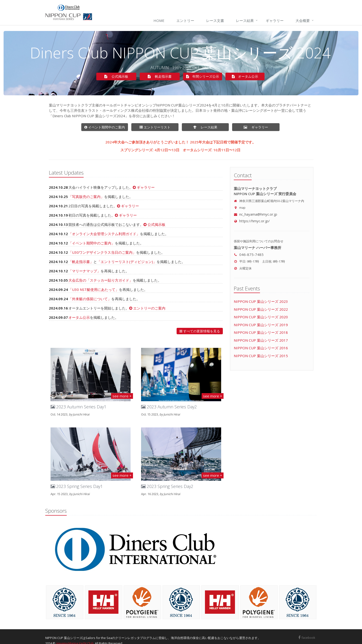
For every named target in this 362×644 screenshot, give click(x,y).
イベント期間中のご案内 (105, 127)
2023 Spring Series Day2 (167, 486)
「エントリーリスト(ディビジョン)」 (127, 262)
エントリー (185, 20)
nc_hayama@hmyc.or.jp (255, 214)
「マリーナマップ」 (84, 271)
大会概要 (303, 20)
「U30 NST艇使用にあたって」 (94, 289)
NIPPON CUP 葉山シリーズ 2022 (261, 309)
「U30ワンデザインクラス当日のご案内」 (102, 252)
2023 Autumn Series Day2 (169, 407)
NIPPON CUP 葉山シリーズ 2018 (261, 332)
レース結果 (245, 20)
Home (159, 20)
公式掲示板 (120, 76)
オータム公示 (248, 76)
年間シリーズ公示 (203, 76)
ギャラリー (275, 20)
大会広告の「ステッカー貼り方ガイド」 (101, 280)
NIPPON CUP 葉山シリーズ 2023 (261, 301)
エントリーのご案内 (149, 308)
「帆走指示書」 (81, 262)
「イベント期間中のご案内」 (92, 243)
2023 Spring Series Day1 (77, 486)
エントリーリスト (159, 127)
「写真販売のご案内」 (86, 197)
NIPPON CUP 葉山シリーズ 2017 (261, 340)
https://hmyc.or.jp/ (252, 221)
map (242, 208)
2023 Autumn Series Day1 (78, 407)
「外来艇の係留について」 (90, 299)
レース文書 (215, 20)
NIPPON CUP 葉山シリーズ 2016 (261, 348)
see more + (122, 396)
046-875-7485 (251, 254)
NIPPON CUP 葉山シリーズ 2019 (261, 325)
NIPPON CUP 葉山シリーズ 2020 (261, 317)
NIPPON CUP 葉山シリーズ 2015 (261, 356)
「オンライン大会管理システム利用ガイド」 (104, 234)
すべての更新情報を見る (200, 331)
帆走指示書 (164, 76)
